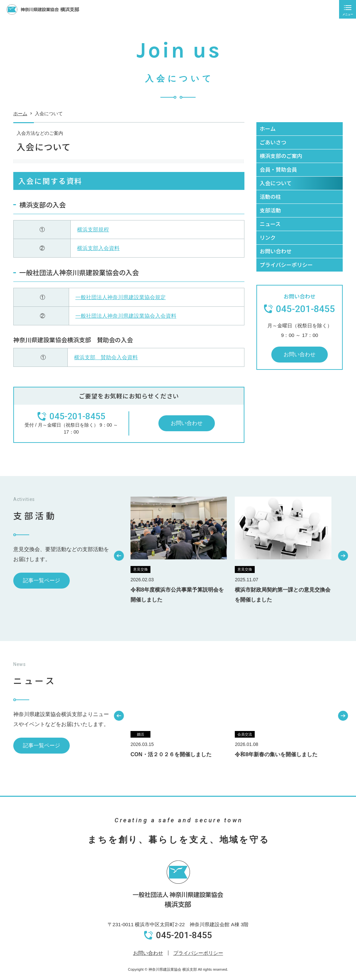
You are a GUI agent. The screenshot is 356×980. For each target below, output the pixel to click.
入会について (276, 183)
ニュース (270, 224)
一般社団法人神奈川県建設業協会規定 (121, 297)
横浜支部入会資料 (98, 248)
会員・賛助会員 (278, 169)
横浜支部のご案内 (281, 156)
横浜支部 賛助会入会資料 (106, 357)
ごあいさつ (273, 142)
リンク (268, 237)
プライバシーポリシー (286, 265)
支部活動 (270, 210)
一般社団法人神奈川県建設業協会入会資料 (126, 316)
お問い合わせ (187, 423)
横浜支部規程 (93, 230)
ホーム (20, 116)
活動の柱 (270, 197)
